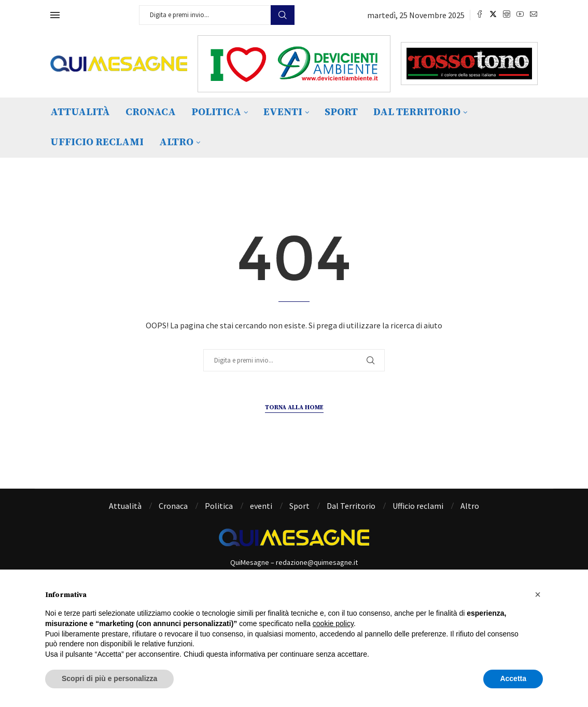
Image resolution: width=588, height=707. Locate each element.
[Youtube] (520, 15)
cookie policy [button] (333, 623)
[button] (538, 594)
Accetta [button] (513, 678)
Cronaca (151, 112)
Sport (341, 112)
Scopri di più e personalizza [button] (109, 678)
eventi (283, 112)
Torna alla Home (294, 407)
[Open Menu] (55, 15)
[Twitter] (493, 15)
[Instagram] (507, 15)
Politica (216, 112)
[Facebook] (480, 15)
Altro (176, 142)
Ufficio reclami (97, 142)
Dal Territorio (417, 112)
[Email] (534, 15)
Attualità (80, 112)
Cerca (283, 15)
